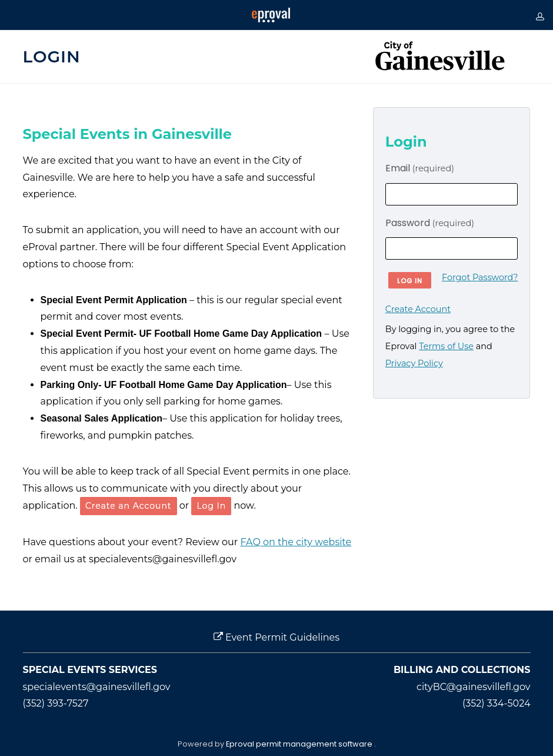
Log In (211, 506)
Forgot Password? (480, 277)
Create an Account (129, 506)
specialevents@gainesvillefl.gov (97, 687)
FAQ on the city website (296, 542)
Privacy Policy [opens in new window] (414, 363)
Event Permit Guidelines (276, 637)
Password (430, 223)
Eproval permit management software (300, 744)
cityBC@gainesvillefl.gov (473, 687)
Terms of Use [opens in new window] (446, 346)
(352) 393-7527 (56, 703)
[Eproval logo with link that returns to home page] (271, 15)
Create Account (418, 309)
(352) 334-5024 (496, 703)
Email (420, 168)
